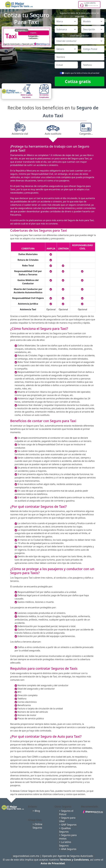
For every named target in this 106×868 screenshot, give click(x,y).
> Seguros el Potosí (66, 812)
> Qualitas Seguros (65, 830)
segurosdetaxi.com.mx (26, 856)
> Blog (36, 811)
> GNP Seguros (68, 825)
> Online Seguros (37, 826)
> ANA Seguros (68, 849)
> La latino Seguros (65, 844)
